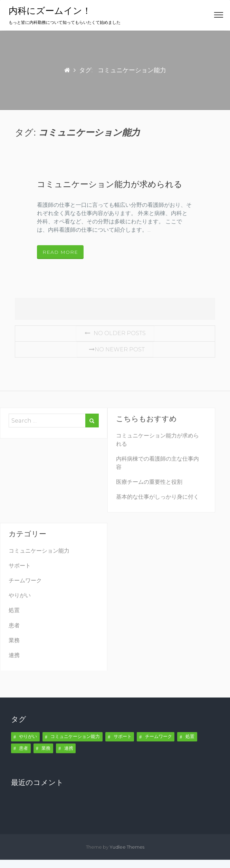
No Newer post (115, 349)
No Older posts (115, 333)
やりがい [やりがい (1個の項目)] (28, 736)
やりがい (20, 595)
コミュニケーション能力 (39, 551)
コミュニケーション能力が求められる (110, 184)
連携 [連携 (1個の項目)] (69, 748)
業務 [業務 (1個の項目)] (46, 748)
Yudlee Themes (127, 847)
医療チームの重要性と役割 (149, 482)
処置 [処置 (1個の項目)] (190, 736)
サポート (20, 566)
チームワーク (25, 580)
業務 (14, 640)
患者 (14, 625)
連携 (14, 655)
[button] (219, 16)
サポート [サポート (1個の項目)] (123, 736)
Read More (60, 252)
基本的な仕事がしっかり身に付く (157, 497)
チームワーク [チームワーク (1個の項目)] (159, 736)
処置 (14, 610)
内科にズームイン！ (50, 11)
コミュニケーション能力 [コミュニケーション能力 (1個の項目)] (75, 736)
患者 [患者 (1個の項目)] (23, 748)
